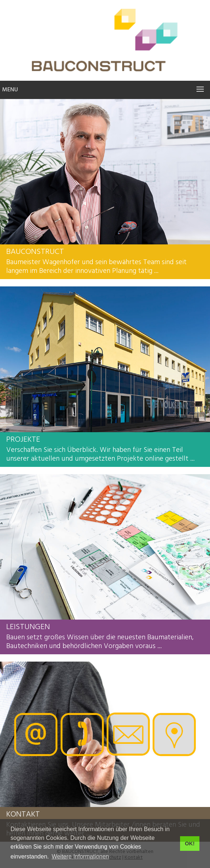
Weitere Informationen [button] (80, 856)
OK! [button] (190, 844)
